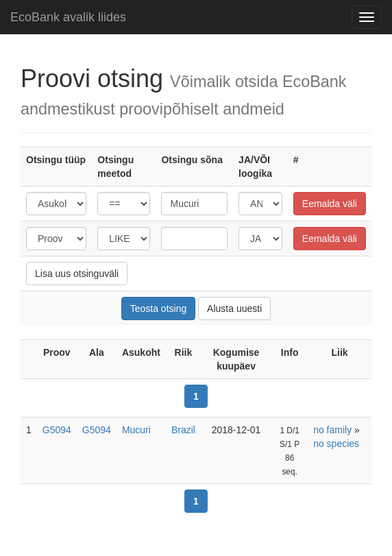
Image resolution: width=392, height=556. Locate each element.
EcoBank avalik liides (68, 17)
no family (332, 430)
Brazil (183, 430)
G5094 (57, 430)
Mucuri (136, 430)
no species (336, 444)
